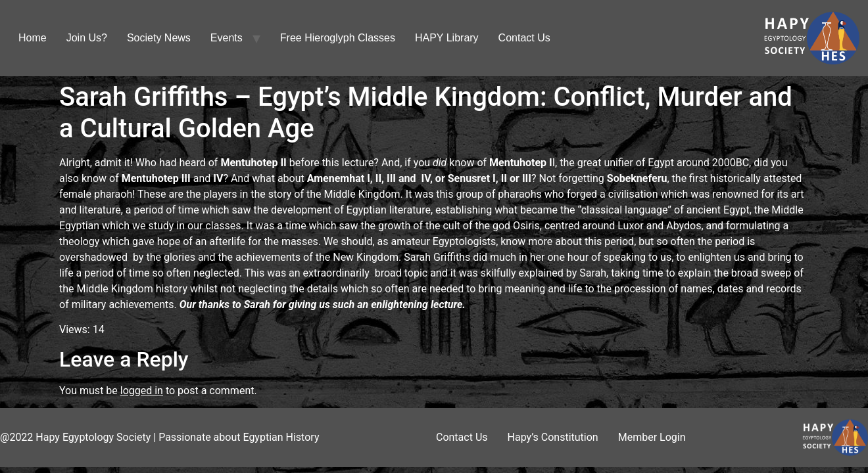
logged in (142, 391)
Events (227, 38)
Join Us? (87, 38)
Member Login (652, 437)
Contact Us (524, 38)
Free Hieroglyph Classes (338, 38)
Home (33, 38)
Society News (159, 38)
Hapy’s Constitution (553, 437)
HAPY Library (447, 38)
